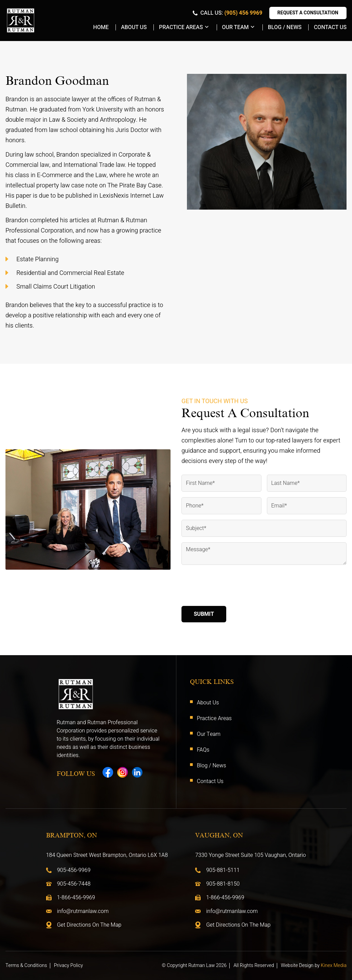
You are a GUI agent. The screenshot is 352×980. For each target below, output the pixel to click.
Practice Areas (181, 27)
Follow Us (76, 774)
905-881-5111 (223, 870)
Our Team (235, 27)
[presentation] (233, 587)
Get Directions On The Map (89, 925)
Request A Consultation (308, 13)
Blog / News (285, 27)
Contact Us (330, 27)
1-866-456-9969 (76, 898)
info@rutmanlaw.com (83, 911)
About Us (134, 27)
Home (101, 27)
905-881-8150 (223, 884)
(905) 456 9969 (243, 13)
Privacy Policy (69, 966)
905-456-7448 (74, 884)
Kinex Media (334, 966)
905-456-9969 (74, 870)
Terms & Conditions (26, 966)
